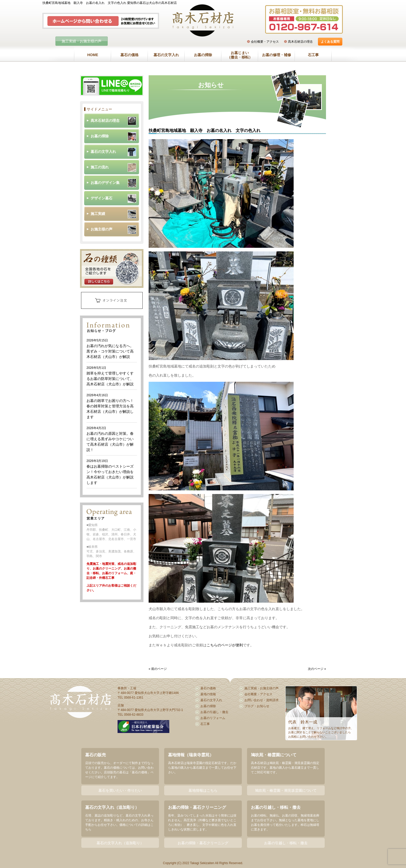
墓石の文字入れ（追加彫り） (120, 843)
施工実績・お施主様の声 (82, 41)
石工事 (313, 55)
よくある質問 (330, 42)
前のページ (159, 669)
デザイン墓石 (102, 198)
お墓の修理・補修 (277, 55)
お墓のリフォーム (213, 718)
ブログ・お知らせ (257, 706)
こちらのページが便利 (225, 645)
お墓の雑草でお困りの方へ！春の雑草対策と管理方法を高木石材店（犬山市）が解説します (110, 406)
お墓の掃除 (203, 55)
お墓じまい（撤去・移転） (240, 55)
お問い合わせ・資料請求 (262, 700)
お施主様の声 (102, 229)
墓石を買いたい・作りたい (120, 790)
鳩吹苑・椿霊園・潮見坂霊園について (286, 790)
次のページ (316, 669)
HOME (93, 55)
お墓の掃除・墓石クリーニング (203, 843)
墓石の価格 (129, 55)
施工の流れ (100, 167)
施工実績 (98, 214)
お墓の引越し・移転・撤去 (286, 843)
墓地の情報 (208, 694)
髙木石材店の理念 (300, 42)
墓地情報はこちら (203, 790)
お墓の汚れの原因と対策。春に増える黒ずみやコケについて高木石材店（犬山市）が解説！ (110, 439)
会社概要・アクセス (265, 42)
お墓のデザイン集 (105, 183)
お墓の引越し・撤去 (214, 712)
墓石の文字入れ (166, 55)
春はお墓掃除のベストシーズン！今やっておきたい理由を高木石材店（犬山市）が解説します (110, 472)
